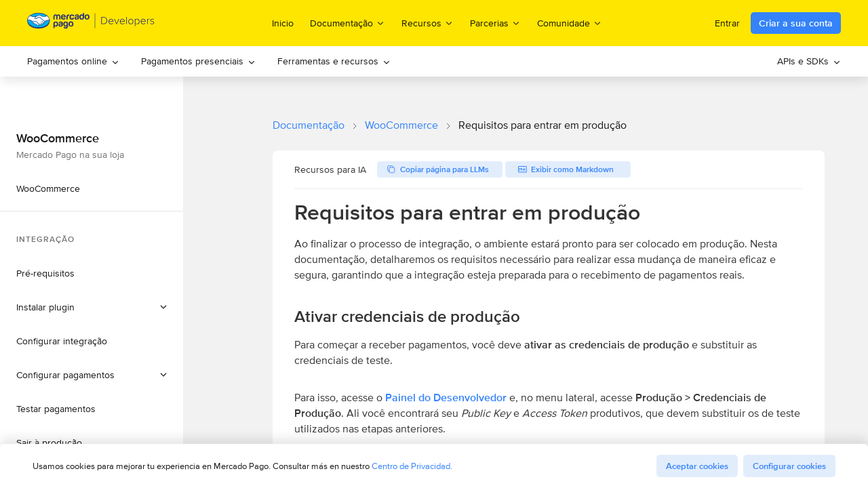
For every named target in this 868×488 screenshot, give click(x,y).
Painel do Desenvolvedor (446, 398)
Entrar (727, 23)
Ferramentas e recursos (334, 61)
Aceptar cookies (697, 466)
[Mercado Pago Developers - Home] (91, 23)
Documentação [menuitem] (348, 23)
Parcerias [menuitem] (495, 23)
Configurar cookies (789, 466)
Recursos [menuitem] (428, 23)
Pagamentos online (73, 61)
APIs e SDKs (809, 61)
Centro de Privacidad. (412, 466)
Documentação (309, 125)
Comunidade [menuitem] (570, 23)
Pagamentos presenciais (198, 61)
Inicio (283, 23)
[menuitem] (73, 61)
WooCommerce (401, 125)
